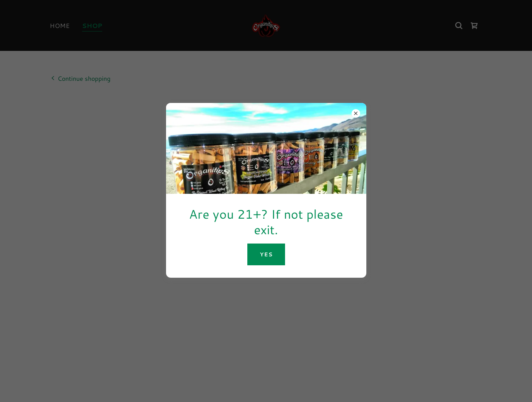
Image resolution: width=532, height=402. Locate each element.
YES (266, 254)
